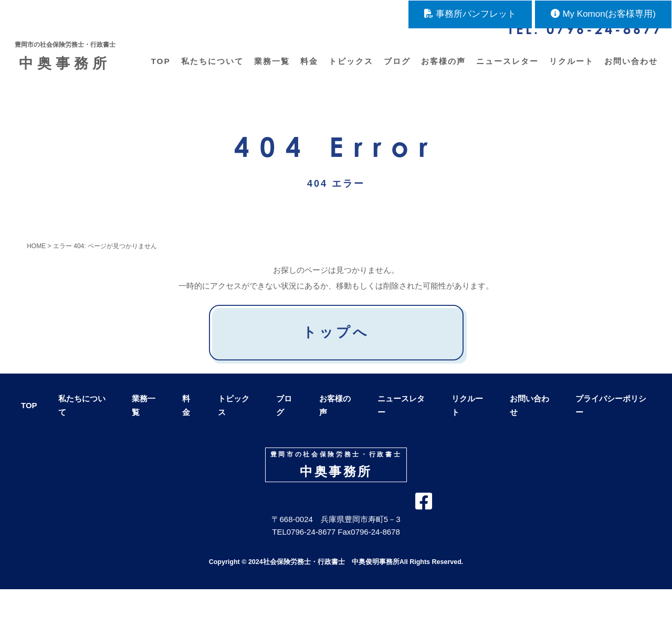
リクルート (570, 70)
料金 (308, 70)
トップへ (336, 349)
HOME (36, 263)
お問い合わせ (629, 70)
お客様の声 (442, 70)
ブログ (396, 70)
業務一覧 (270, 70)
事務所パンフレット (470, 14)
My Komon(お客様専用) (603, 14)
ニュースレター (506, 70)
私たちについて (211, 70)
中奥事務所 (69, 61)
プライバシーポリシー (611, 422)
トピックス (349, 70)
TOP (159, 70)
